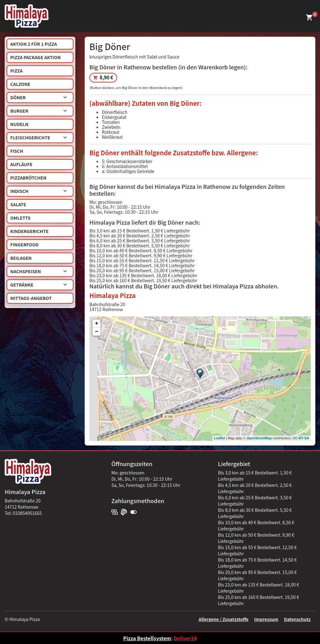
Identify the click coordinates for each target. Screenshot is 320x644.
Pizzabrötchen (28, 178)
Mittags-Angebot (31, 298)
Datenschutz (297, 619)
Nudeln (19, 124)
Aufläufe (21, 164)
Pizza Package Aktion (35, 57)
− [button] (97, 332)
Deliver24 (185, 638)
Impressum (266, 619)
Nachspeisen (39, 271)
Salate (18, 204)
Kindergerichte (29, 231)
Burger (39, 111)
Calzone (20, 84)
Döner (39, 97)
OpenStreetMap (259, 438)
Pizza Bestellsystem (147, 638)
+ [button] (97, 324)
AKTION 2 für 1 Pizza (34, 44)
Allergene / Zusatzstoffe (224, 619)
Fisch (17, 151)
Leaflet (219, 438)
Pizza (16, 71)
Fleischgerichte (39, 138)
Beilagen (21, 258)
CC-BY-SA (301, 438)
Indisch (39, 191)
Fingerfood (24, 245)
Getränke (39, 285)
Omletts (20, 218)
